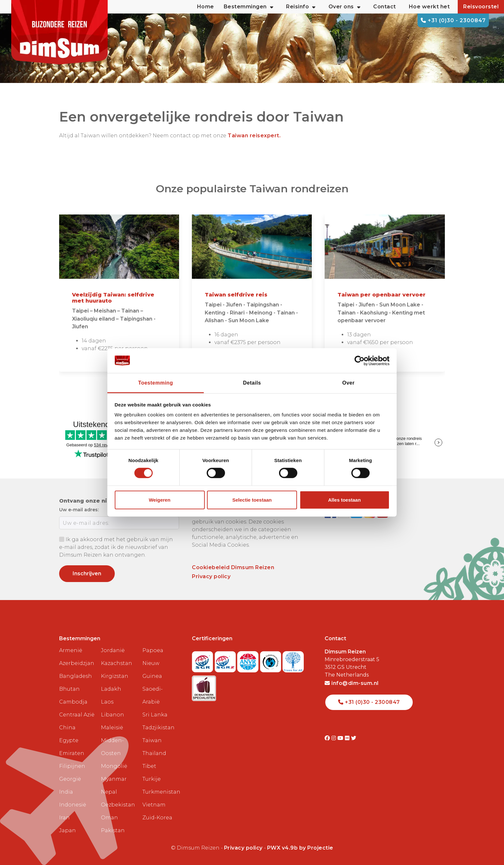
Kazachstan (117, 663)
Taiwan (152, 740)
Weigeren (160, 500)
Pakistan (113, 830)
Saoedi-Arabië (153, 695)
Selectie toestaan (252, 500)
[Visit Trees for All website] (293, 660)
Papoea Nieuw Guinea (153, 663)
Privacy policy (211, 576)
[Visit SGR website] (203, 660)
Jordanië (113, 650)
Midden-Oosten (112, 747)
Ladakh (111, 689)
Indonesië (73, 805)
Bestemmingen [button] (249, 7)
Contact (385, 7)
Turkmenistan (161, 792)
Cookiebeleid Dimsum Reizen (233, 567)
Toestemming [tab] (156, 383)
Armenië (71, 650)
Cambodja (73, 702)
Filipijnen (72, 766)
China (67, 728)
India (66, 792)
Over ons (345, 7)
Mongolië (114, 766)
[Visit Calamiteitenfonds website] (271, 660)
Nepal (109, 792)
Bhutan (69, 689)
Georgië (70, 779)
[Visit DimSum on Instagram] (334, 738)
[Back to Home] (59, 32)
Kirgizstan (115, 676)
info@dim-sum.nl (352, 683)
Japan (67, 830)
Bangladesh (76, 676)
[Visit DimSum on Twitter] (354, 738)
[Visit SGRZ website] (226, 660)
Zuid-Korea (157, 818)
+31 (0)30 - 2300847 (453, 20)
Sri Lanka (155, 715)
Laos (107, 702)
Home (206, 7)
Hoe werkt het (429, 7)
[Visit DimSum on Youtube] (341, 738)
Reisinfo (301, 7)
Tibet (149, 766)
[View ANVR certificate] (249, 660)
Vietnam (154, 805)
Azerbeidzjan (77, 663)
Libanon (113, 715)
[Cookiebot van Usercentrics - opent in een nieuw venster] (361, 360)
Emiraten (72, 753)
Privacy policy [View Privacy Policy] (243, 848)
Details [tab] (252, 383)
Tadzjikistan (158, 728)
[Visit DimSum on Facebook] (328, 738)
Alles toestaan (345, 500)
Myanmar (114, 779)
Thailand (154, 753)
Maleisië (112, 728)
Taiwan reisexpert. (254, 136)
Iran (64, 818)
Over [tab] (348, 383)
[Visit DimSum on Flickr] (348, 738)
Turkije (152, 779)
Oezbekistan (118, 805)
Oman (109, 818)
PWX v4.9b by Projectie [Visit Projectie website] (300, 848)
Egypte (69, 740)
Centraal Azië (77, 715)
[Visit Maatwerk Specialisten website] (204, 686)
